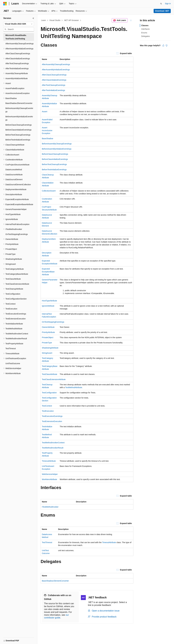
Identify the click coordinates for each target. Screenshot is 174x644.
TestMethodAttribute (74, 387)
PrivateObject (48, 337)
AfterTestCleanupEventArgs (54, 85)
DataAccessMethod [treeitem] (14, 170)
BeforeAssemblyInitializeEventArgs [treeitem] (19, 118)
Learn (44, 20)
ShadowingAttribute (50, 348)
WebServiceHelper (50, 474)
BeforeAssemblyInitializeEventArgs (57, 149)
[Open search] (161, 4)
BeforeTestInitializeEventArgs (54, 170)
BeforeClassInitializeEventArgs (55, 159)
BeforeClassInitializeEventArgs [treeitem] (18, 130)
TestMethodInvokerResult (53, 448)
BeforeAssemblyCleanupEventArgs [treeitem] (19, 110)
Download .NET (162, 11)
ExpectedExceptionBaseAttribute (48, 272)
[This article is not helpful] (167, 45)
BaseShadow (48, 138)
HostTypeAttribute (49, 301)
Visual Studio (55, 20)
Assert (45, 112)
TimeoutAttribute (49, 461)
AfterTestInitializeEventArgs (53, 90)
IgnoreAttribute (48, 306)
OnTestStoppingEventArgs (53, 322)
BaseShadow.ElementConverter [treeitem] (19, 103)
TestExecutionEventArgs (52, 416)
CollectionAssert (49, 191)
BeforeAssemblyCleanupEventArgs (57, 144)
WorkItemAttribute (49, 479)
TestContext (47, 406)
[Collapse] (33, 18)
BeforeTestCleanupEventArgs (54, 164)
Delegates (146, 36)
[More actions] (131, 20)
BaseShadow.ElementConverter (55, 581)
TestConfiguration (49, 393)
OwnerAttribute (48, 327)
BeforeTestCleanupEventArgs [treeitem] (18, 135)
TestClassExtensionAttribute (54, 379)
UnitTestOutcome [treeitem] (13, 363)
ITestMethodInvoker (50, 507)
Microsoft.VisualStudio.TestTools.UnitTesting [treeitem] (16, 37)
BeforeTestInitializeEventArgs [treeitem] (18, 140)
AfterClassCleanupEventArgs (54, 75)
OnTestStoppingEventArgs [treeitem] (17, 234)
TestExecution (48, 411)
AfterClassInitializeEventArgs (54, 80)
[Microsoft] (5, 4)
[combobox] (19, 24)
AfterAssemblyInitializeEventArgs (56, 70)
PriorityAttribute (48, 332)
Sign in (168, 4)
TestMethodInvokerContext (53, 443)
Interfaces (145, 29)
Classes (145, 25)
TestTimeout (47, 542)
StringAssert (47, 353)
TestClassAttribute (50, 374)
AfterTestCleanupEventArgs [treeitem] (17, 63)
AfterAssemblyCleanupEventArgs (56, 64)
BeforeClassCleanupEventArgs (55, 154)
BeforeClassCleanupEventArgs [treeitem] (19, 125)
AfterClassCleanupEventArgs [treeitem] (18, 54)
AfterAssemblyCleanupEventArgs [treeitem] (20, 44)
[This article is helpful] (163, 45)
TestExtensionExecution (52, 421)
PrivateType (47, 343)
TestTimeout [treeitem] (11, 348)
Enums (144, 33)
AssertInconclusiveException (47, 130)
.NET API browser (71, 20)
